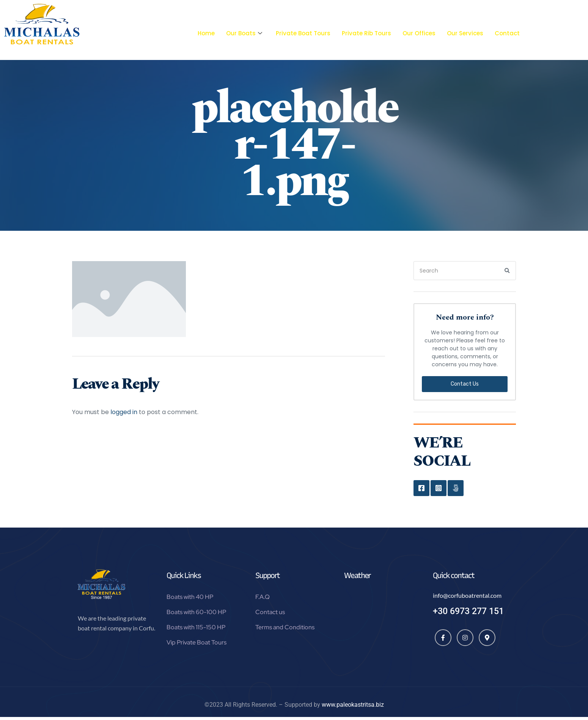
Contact (507, 33)
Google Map (456, 488)
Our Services (465, 33)
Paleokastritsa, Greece (383, 623)
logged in (124, 412)
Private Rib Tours (366, 33)
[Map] (487, 641)
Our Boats (244, 33)
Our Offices (419, 33)
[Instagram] (465, 641)
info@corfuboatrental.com (467, 598)
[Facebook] (443, 641)
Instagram (439, 488)
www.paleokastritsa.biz (353, 708)
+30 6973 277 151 (468, 614)
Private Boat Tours (303, 33)
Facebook (421, 488)
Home (206, 33)
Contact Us (465, 384)
